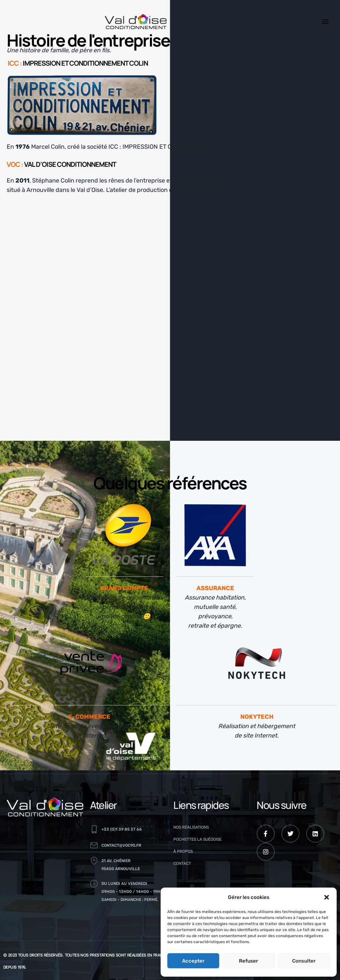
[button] (327, 897)
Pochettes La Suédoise (197, 839)
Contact (182, 863)
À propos (183, 851)
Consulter (304, 961)
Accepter (193, 961)
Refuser (248, 961)
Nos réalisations (191, 827)
